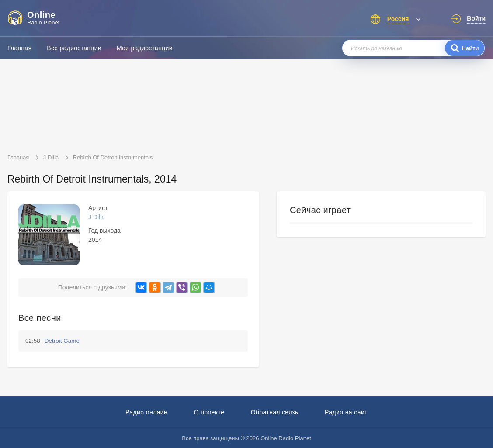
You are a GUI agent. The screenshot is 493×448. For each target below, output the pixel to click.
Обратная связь (275, 412)
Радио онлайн (146, 412)
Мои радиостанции (145, 48)
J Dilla (97, 217)
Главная (19, 48)
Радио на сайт (346, 412)
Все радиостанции (74, 48)
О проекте (209, 412)
